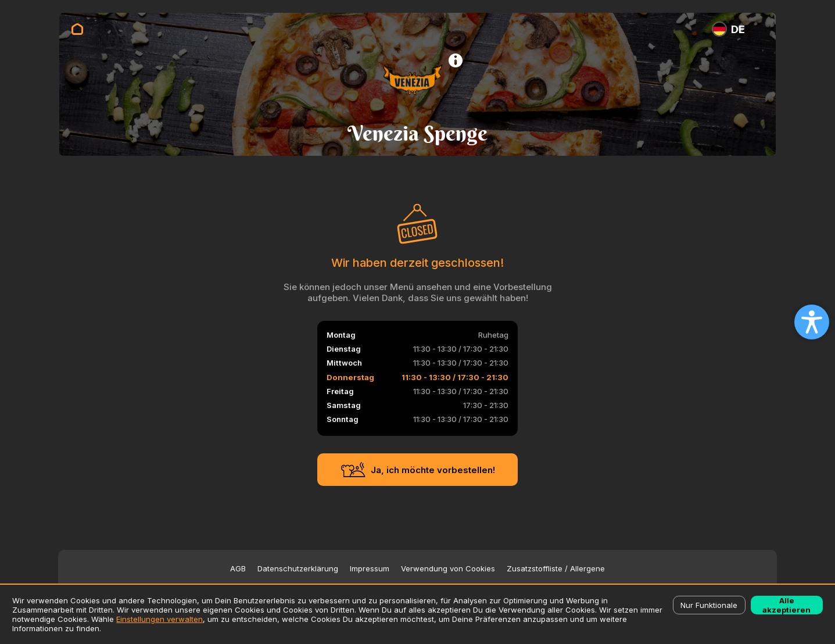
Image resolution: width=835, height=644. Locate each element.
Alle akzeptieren (786, 605)
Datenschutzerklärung (298, 569)
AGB (238, 569)
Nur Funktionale (709, 605)
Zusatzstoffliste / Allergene (556, 569)
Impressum (370, 569)
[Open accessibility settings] (812, 322)
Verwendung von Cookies (448, 569)
